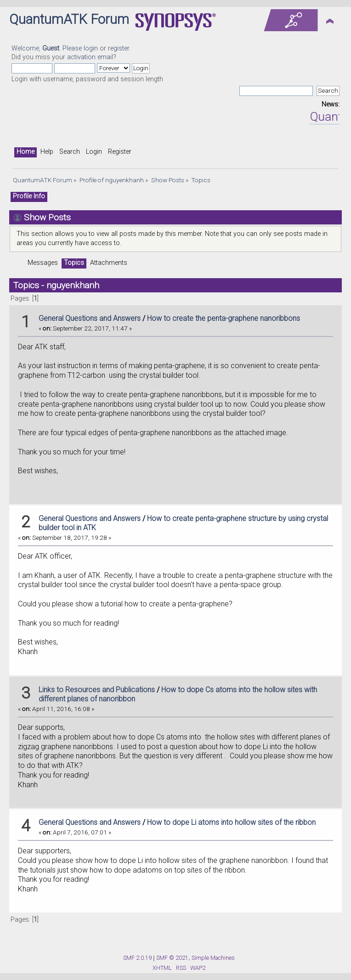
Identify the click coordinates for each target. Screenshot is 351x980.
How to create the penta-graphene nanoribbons (224, 318)
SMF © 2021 (172, 958)
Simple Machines (213, 958)
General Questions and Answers (90, 318)
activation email (90, 57)
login (91, 48)
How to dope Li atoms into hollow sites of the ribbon (231, 822)
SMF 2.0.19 (137, 958)
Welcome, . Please (48, 48)
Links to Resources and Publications (97, 690)
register (119, 48)
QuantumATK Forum (69, 19)
